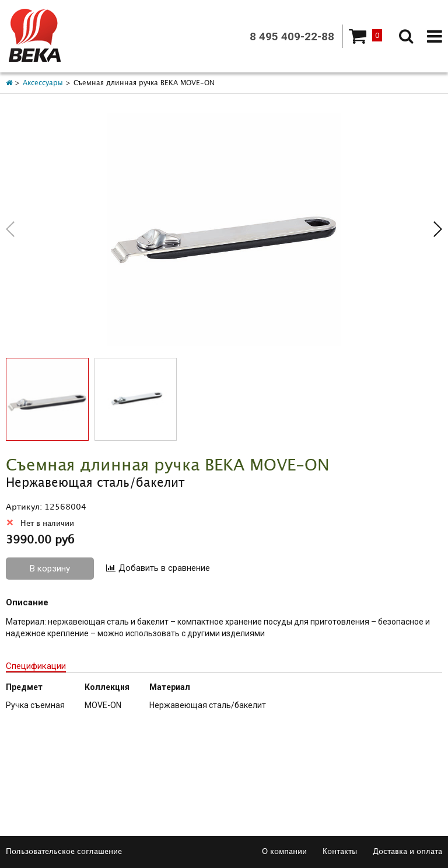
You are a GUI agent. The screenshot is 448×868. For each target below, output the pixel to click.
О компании (284, 852)
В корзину (50, 569)
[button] (438, 229)
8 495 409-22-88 (292, 36)
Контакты (340, 852)
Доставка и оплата (407, 852)
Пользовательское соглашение (64, 852)
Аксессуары (43, 83)
